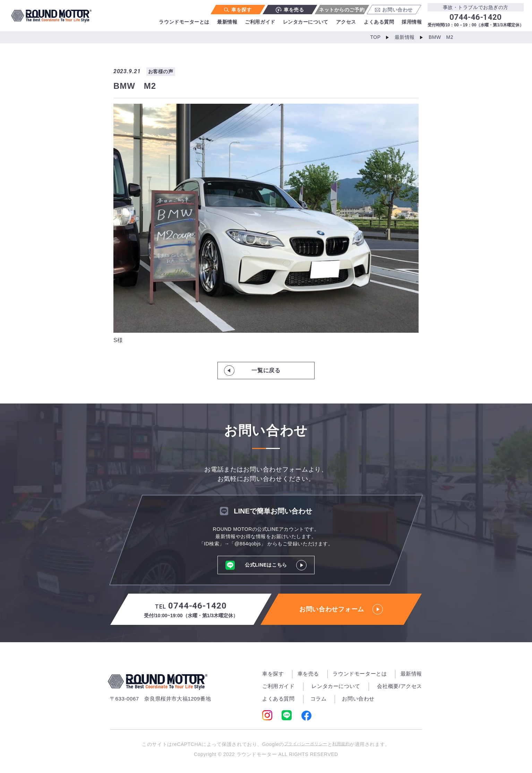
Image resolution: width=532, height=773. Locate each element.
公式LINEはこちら (266, 565)
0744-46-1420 (191, 610)
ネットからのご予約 (342, 10)
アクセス (346, 22)
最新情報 (227, 22)
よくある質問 (379, 22)
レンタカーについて (306, 22)
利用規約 (348, 745)
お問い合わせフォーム (341, 609)
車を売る (290, 10)
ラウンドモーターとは (184, 22)
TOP (372, 37)
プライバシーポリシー (303, 745)
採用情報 (412, 22)
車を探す (238, 10)
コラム (319, 699)
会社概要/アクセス (400, 686)
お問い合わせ (394, 10)
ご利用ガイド (260, 22)
